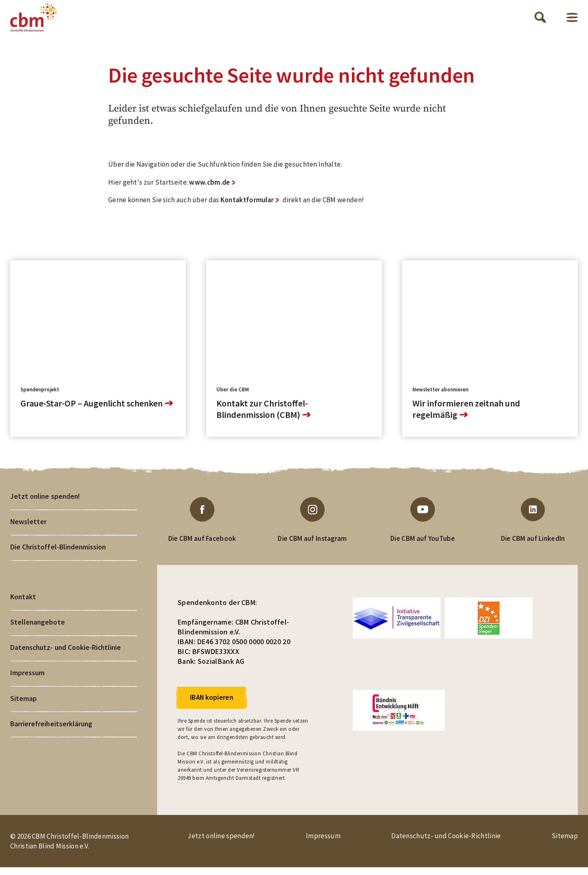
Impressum (27, 686)
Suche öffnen (540, 21)
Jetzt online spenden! (46, 504)
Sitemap (23, 712)
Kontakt (23, 607)
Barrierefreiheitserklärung (52, 738)
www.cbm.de (209, 190)
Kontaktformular (247, 208)
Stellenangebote (38, 633)
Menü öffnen (572, 21)
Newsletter (29, 530)
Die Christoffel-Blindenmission (58, 557)
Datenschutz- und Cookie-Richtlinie (67, 660)
